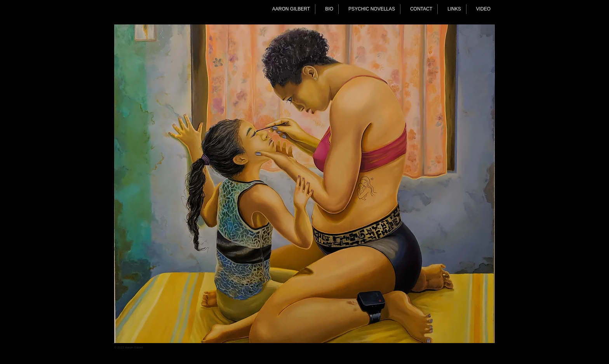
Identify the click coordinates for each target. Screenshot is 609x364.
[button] (304, 184)
